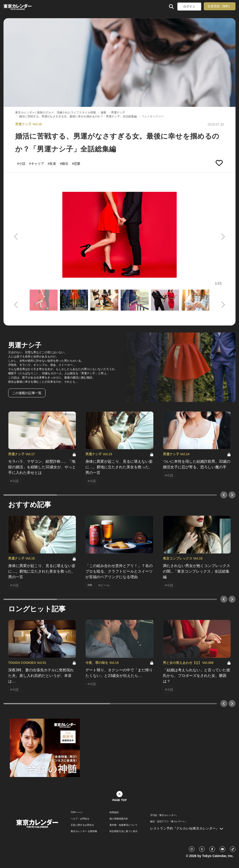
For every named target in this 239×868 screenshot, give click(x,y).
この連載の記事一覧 (27, 393)
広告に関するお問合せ (82, 825)
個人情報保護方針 (119, 819)
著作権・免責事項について (123, 825)
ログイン (189, 6)
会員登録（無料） (220, 6)
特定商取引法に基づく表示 (123, 831)
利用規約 (114, 812)
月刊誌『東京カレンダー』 (164, 815)
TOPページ (77, 812)
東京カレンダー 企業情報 (84, 831)
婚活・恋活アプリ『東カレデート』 (169, 822)
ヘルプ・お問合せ (80, 819)
